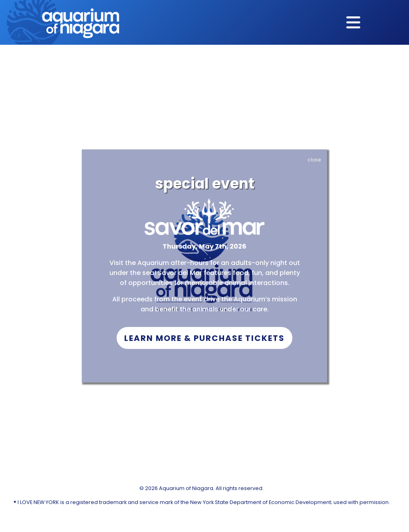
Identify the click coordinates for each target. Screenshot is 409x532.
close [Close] (314, 160)
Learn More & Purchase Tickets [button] (204, 338)
